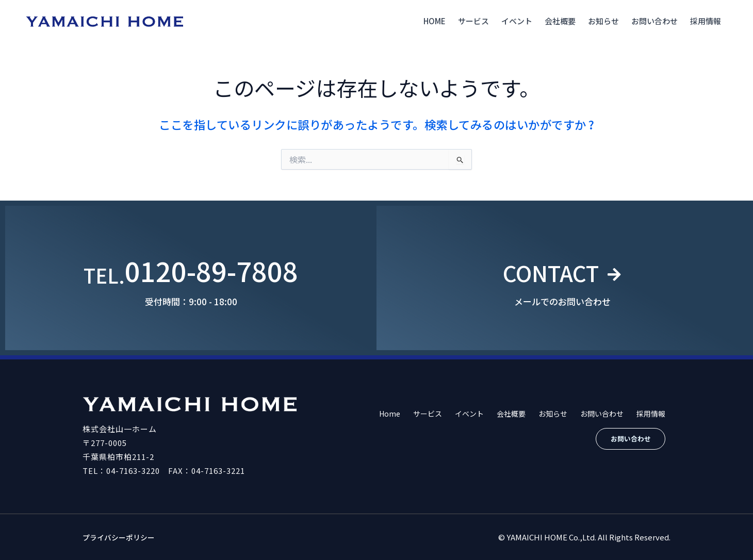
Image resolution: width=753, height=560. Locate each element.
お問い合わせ (654, 21)
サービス (473, 21)
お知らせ (603, 21)
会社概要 (560, 21)
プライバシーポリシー (121, 537)
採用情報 (706, 21)
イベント (517, 21)
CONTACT (550, 270)
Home (435, 21)
